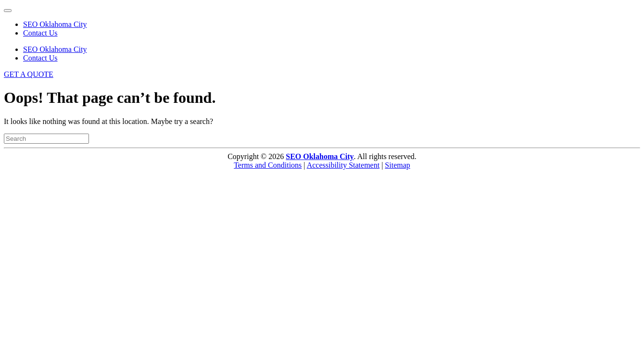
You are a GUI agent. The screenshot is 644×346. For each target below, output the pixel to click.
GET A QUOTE (29, 74)
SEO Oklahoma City (55, 24)
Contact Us (40, 33)
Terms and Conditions (268, 165)
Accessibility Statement (343, 165)
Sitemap (397, 165)
